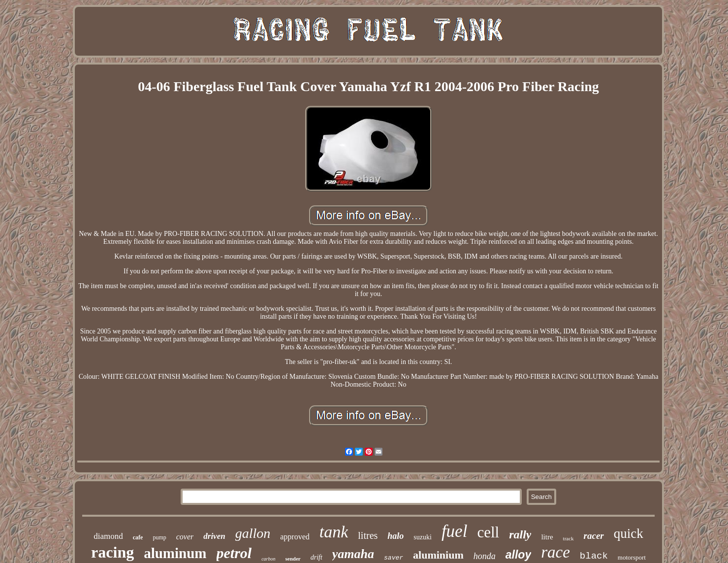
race (555, 552)
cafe (138, 537)
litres (368, 535)
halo (396, 536)
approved (295, 537)
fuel (454, 531)
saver (394, 558)
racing (112, 552)
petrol (234, 553)
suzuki (423, 537)
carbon (268, 559)
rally (520, 534)
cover (185, 537)
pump (159, 537)
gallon (253, 533)
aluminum (175, 553)
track (569, 538)
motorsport (632, 557)
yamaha (353, 554)
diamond (108, 536)
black (594, 556)
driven (214, 536)
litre (547, 537)
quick (629, 533)
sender (293, 559)
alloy (518, 555)
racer (594, 536)
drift (317, 557)
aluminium (438, 555)
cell (488, 532)
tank (334, 532)
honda (485, 556)
